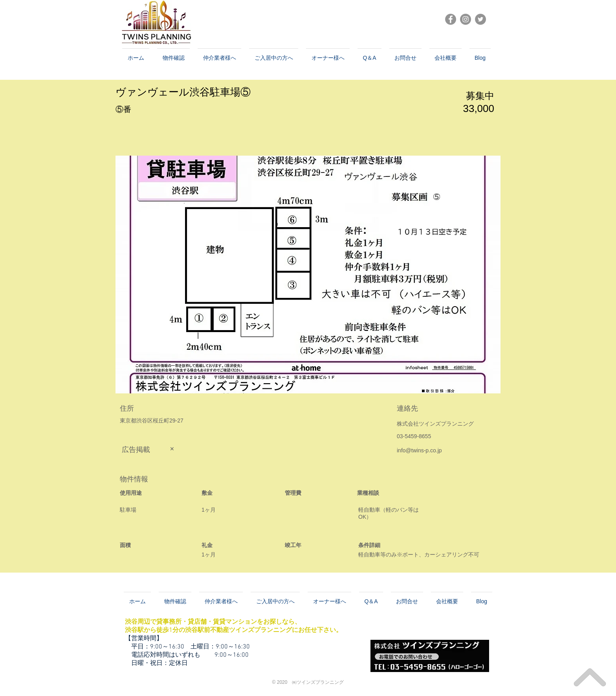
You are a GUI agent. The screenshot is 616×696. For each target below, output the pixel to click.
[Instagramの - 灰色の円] (466, 19)
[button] (308, 275)
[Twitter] (480, 19)
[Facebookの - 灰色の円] (451, 19)
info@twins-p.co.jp (419, 450)
